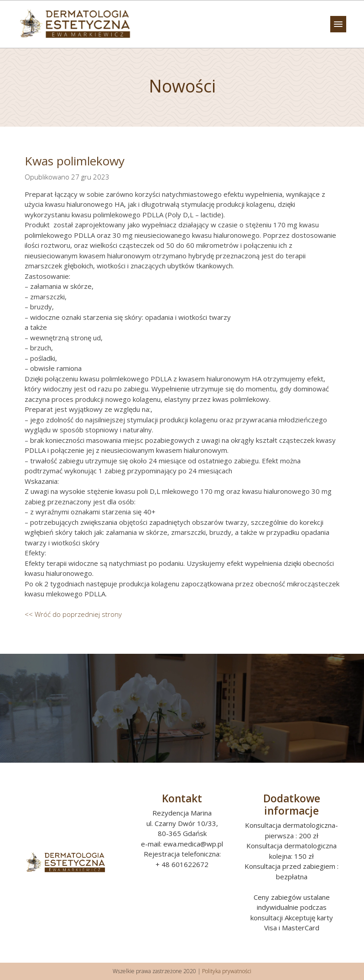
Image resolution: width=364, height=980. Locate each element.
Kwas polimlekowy (75, 161)
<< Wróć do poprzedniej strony (73, 614)
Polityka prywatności (227, 971)
